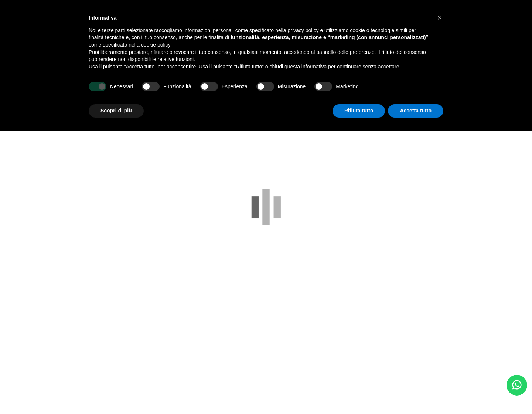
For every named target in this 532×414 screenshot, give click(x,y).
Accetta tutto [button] (416, 111)
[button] (440, 18)
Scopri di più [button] (116, 111)
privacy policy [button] (303, 30)
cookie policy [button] (156, 45)
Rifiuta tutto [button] (359, 111)
